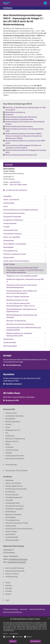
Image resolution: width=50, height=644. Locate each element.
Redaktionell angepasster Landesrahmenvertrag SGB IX (25, 281)
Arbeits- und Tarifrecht (11, 200)
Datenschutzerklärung (14, 634)
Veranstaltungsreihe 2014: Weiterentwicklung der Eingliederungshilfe (24, 329)
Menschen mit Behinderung (16, 321)
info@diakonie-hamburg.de (18, 559)
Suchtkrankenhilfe (10, 343)
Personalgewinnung (10, 251)
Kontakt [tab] (9, 165)
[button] (45, 196)
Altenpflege (7, 196)
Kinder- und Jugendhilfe (12, 237)
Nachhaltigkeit (8, 247)
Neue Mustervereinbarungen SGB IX (18, 104)
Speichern (13, 641)
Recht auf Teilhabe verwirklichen (18, 297)
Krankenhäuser (9, 241)
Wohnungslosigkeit (10, 346)
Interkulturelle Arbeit (11, 230)
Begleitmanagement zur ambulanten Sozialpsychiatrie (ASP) (19, 335)
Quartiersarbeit (9, 258)
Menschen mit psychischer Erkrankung (20, 324)
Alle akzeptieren (35, 641)
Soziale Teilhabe (9, 264)
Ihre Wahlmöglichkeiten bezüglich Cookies (25, 619)
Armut (6, 206)
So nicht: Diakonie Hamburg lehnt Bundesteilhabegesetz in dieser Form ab (21, 305)
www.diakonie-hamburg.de (17, 562)
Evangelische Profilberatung (13, 220)
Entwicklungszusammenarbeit (14, 213)
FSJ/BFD (7, 227)
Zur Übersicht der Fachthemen (16, 190)
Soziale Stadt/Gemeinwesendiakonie (16, 261)
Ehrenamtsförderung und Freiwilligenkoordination (21, 210)
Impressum (6, 634)
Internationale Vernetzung (12, 234)
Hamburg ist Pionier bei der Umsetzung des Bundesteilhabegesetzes (22, 286)
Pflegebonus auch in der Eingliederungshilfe (22, 276)
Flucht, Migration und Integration (15, 244)
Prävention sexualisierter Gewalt (15, 254)
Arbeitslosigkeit (9, 203)
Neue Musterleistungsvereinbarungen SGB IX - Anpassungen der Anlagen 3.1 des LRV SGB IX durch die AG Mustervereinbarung (23, 20)
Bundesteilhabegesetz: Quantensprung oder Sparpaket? (22, 316)
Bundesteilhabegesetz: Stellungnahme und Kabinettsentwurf (21, 310)
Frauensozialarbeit (10, 223)
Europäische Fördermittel (12, 217)
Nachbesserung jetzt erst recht (17, 300)
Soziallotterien (8, 339)
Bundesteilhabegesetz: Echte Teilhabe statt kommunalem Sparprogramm (22, 292)
